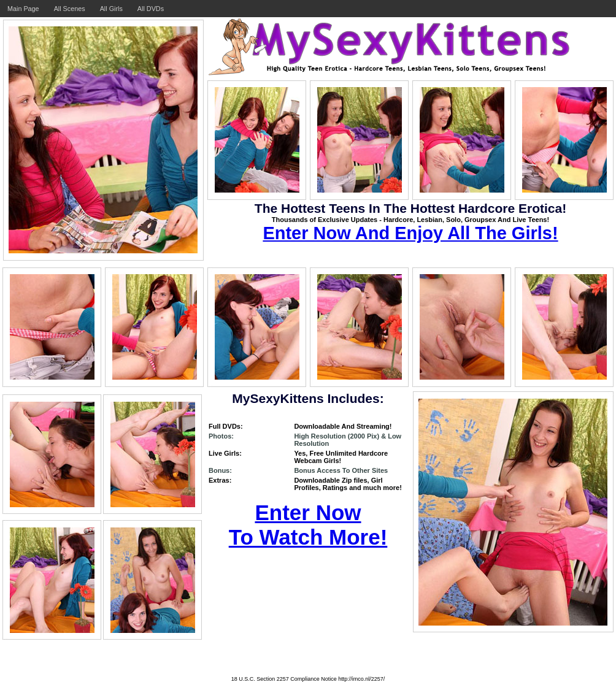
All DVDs (151, 9)
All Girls (111, 9)
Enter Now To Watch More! (308, 525)
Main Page (23, 9)
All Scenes (70, 9)
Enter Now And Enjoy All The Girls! (410, 233)
